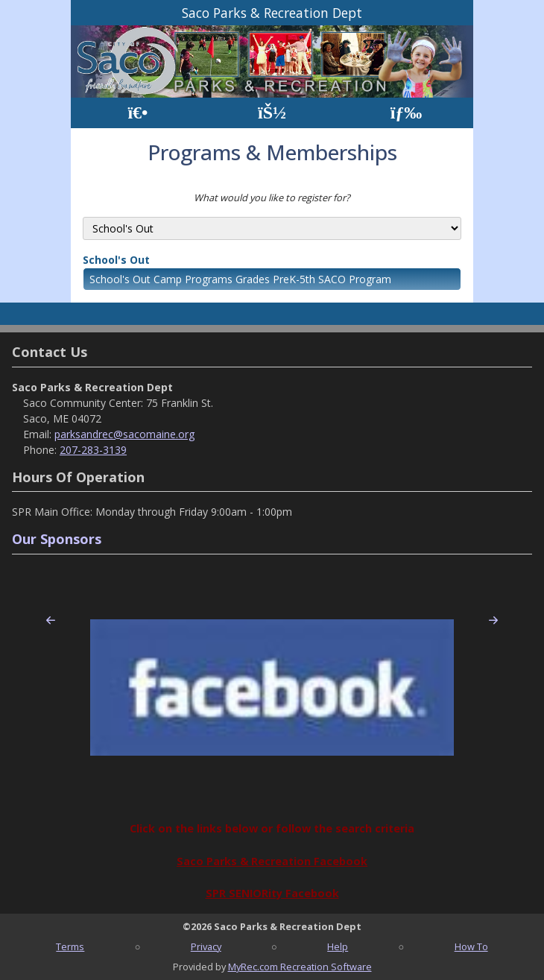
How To (471, 946)
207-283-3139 (93, 450)
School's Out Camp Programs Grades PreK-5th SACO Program (240, 279)
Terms (70, 946)
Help (338, 946)
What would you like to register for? (272, 197)
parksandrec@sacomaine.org (124, 434)
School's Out (116, 260)
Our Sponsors (57, 539)
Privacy (206, 946)
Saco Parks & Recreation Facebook (272, 861)
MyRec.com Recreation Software (300, 967)
